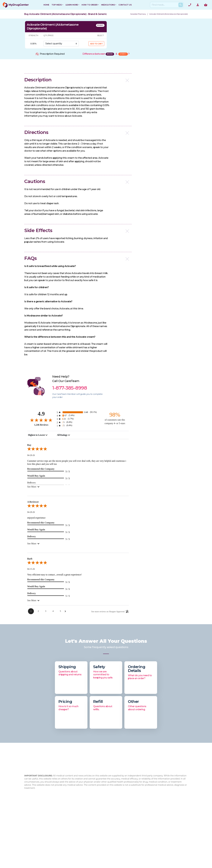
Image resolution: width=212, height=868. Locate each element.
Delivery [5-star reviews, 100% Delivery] (32, 536)
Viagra (126, 853)
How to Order (89, 5)
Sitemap (99, 839)
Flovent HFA (129, 834)
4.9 (41, 414)
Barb (30, 559)
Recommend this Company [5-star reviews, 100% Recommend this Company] (41, 469)
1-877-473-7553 (38, 841)
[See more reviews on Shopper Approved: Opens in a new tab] (108, 611)
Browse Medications (106, 829)
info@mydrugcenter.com (46, 844)
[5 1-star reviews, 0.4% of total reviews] (78, 426)
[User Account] (198, 5)
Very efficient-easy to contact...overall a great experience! (54, 575)
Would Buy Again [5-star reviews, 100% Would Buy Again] (36, 476)
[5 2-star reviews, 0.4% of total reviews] (78, 422)
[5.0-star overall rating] (78, 449)
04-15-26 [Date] (31, 569)
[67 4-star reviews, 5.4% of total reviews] (78, 416)
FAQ (69, 825)
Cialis (125, 829)
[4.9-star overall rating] (41, 420)
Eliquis (126, 848)
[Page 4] (53, 611)
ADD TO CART (96, 44)
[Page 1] (31, 611)
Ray (29, 445)
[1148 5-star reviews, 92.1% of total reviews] (78, 412)
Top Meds (57, 5)
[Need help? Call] (190, 5)
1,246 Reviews (41, 425)
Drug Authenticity (76, 834)
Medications (108, 5)
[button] (78, 80)
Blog (69, 829)
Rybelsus (127, 820)
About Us (72, 820)
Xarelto (126, 844)
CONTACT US (125, 5)
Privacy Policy (102, 834)
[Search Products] (181, 5)
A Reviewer (33, 502)
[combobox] (38, 435)
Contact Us (101, 820)
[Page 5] (60, 611)
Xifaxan (126, 825)
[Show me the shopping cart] (206, 5)
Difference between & (106, 54)
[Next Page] (65, 611)
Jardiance (128, 839)
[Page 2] (38, 611)
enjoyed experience (36, 518)
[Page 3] (46, 611)
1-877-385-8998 (42, 837)
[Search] (166, 5)
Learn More (72, 5)
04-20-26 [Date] (31, 455)
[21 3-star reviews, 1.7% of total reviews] (78, 419)
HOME (46, 5)
